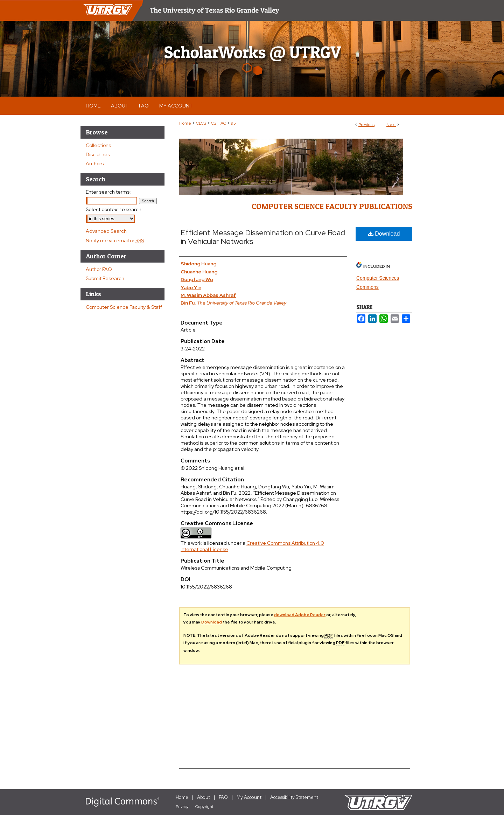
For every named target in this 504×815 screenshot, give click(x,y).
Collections (98, 145)
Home (185, 123)
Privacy (182, 807)
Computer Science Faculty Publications (332, 206)
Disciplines (98, 154)
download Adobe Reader (300, 615)
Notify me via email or (115, 241)
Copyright (204, 807)
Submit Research (105, 278)
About (204, 797)
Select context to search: (114, 209)
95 (233, 123)
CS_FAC (219, 123)
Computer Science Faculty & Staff (124, 307)
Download (384, 234)
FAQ (223, 797)
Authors (95, 163)
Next (391, 125)
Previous (366, 125)
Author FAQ (99, 269)
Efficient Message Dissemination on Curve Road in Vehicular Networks (263, 237)
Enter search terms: (108, 192)
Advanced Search (106, 231)
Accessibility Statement (294, 797)
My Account (249, 797)
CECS (201, 123)
